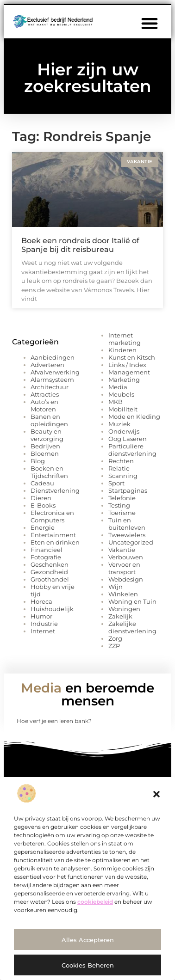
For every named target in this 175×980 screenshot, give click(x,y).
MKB (116, 402)
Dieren (41, 498)
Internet (43, 631)
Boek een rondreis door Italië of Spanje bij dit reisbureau (80, 245)
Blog (38, 461)
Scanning (123, 476)
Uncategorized (131, 542)
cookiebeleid (95, 902)
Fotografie (46, 557)
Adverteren (47, 365)
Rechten (121, 461)
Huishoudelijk (52, 609)
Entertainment (53, 535)
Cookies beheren (88, 965)
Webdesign (126, 579)
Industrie (44, 624)
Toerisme (122, 513)
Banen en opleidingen (49, 420)
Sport (116, 483)
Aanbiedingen (53, 357)
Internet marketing (125, 339)
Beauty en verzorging (47, 435)
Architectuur (50, 387)
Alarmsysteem (52, 380)
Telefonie (122, 498)
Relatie (119, 468)
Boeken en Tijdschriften (49, 472)
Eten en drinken (55, 542)
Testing (119, 505)
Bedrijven (45, 446)
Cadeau (42, 483)
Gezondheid (49, 572)
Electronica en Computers (52, 516)
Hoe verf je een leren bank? (54, 721)
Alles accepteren (88, 940)
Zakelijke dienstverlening (132, 627)
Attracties (45, 394)
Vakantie (122, 550)
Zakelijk (120, 616)
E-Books (43, 505)
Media (118, 387)
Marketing (124, 380)
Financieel (47, 550)
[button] (156, 794)
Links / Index (127, 365)
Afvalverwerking (55, 372)
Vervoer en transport (124, 568)
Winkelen (123, 594)
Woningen (124, 609)
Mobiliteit (123, 409)
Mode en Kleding (134, 416)
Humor (41, 616)
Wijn (116, 587)
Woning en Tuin (132, 601)
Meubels (121, 394)
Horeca (41, 601)
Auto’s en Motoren (44, 405)
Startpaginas (128, 490)
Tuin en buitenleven (127, 524)
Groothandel (50, 579)
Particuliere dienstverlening (132, 450)
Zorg (115, 638)
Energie (43, 527)
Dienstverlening (55, 490)
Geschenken (50, 564)
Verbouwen (126, 557)
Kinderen (122, 350)
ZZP (114, 646)
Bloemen (45, 453)
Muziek (119, 424)
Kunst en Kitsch (132, 357)
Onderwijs (124, 431)
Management (129, 372)
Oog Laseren (128, 439)
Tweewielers (127, 535)
